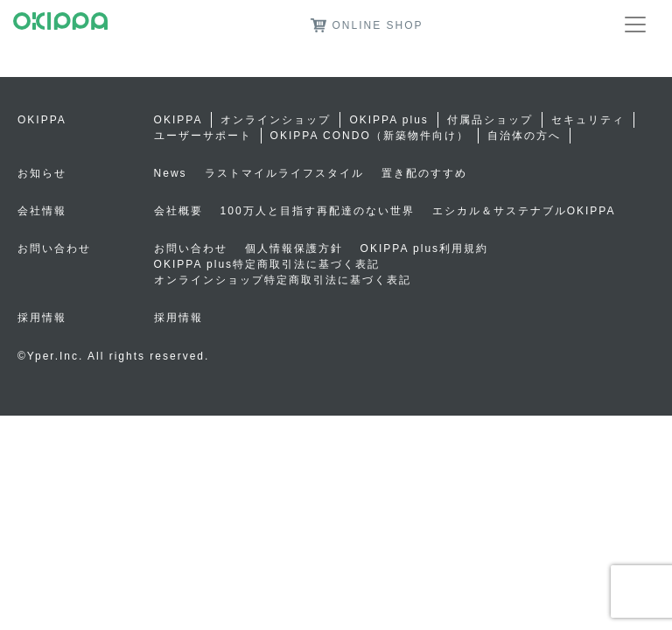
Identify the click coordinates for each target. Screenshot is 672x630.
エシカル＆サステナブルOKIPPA (524, 211)
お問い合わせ (191, 248)
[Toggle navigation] (635, 24)
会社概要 (178, 211)
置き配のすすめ (424, 173)
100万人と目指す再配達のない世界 (318, 211)
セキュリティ (588, 120)
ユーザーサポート (203, 136)
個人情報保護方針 (294, 248)
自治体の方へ (524, 136)
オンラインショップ (276, 120)
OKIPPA (178, 120)
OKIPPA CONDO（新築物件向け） (370, 136)
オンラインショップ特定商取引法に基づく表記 (283, 280)
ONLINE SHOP (366, 25)
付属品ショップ (490, 120)
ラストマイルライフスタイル (284, 173)
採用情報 (178, 318)
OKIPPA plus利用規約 (424, 248)
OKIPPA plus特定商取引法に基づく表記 (267, 264)
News (171, 173)
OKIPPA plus (388, 120)
